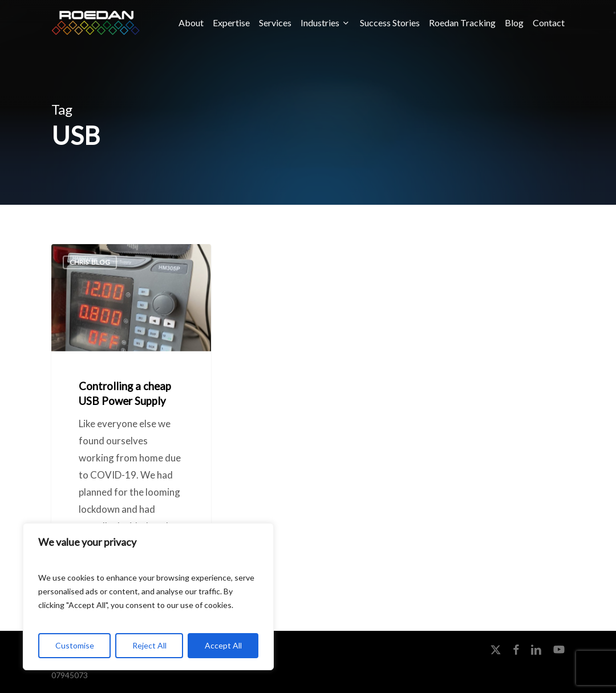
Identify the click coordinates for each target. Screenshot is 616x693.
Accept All (223, 645)
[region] (148, 597)
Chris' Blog (90, 262)
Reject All (149, 645)
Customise (75, 645)
